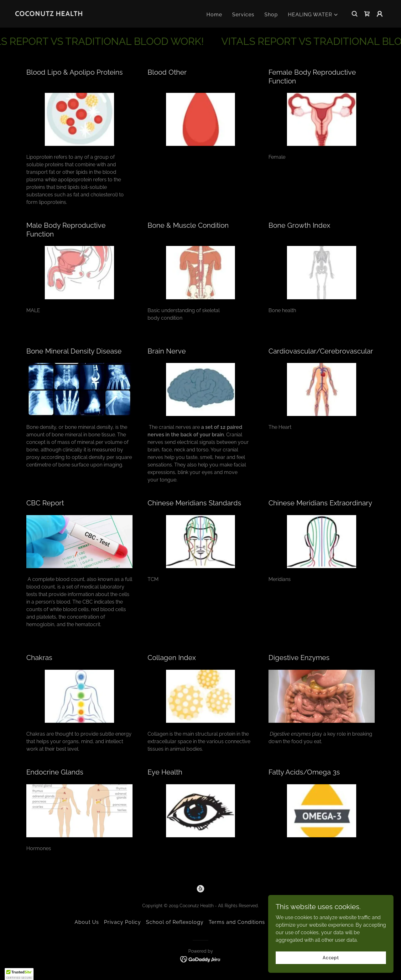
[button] (313, 15)
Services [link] (243, 15)
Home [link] (214, 15)
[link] (49, 14)
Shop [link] (271, 15)
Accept (331, 957)
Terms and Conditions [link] (237, 922)
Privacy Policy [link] (122, 922)
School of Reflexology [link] (175, 922)
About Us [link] (87, 922)
